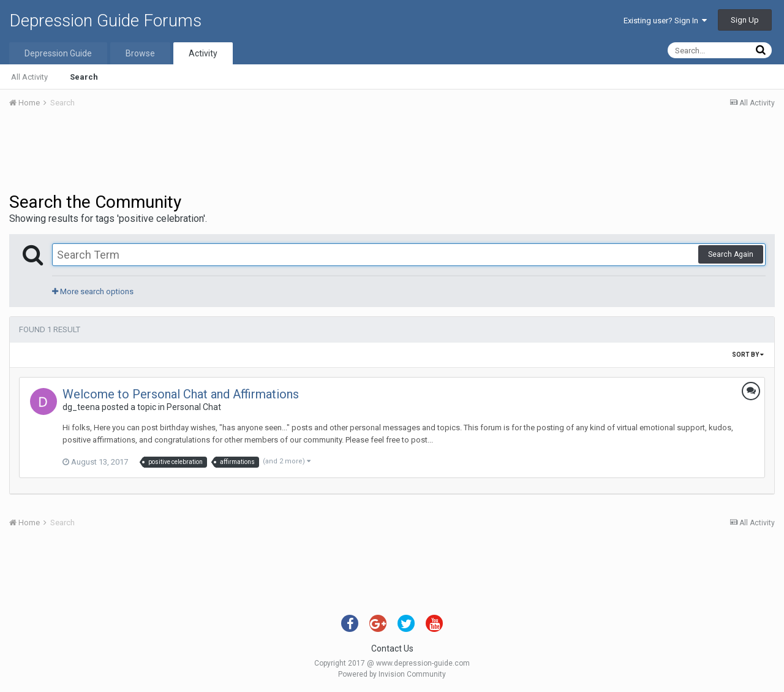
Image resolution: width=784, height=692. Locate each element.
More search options (93, 291)
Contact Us (392, 648)
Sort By (748, 355)
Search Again (731, 254)
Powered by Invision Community (392, 674)
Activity (203, 53)
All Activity (29, 77)
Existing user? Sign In (665, 21)
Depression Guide (58, 53)
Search (84, 77)
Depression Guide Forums (105, 21)
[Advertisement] (392, 152)
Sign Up (745, 20)
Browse (140, 53)
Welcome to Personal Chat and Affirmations (181, 394)
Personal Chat (194, 407)
